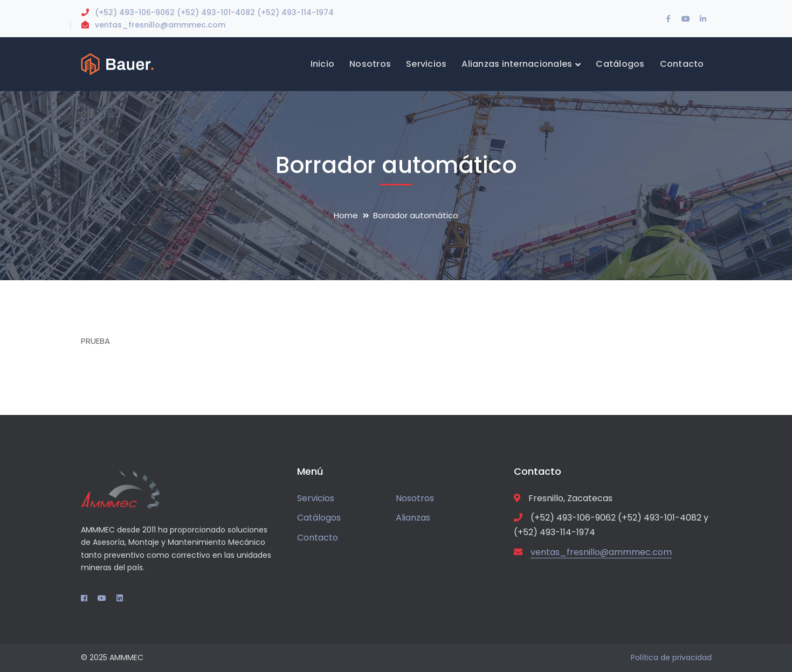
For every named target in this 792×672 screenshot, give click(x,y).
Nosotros (415, 498)
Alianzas (413, 518)
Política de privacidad (671, 657)
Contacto (318, 538)
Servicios (316, 498)
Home (346, 215)
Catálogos (319, 518)
